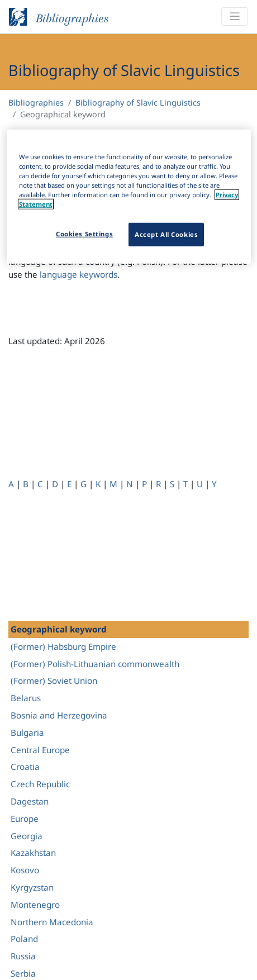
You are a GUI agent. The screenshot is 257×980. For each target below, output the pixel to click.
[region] (129, 197)
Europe (25, 819)
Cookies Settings (84, 234)
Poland (24, 939)
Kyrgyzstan (32, 887)
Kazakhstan (33, 853)
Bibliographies (36, 103)
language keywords (78, 274)
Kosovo (25, 870)
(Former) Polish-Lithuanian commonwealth (95, 664)
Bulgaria (27, 732)
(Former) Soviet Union (54, 681)
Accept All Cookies (166, 234)
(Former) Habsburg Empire (63, 646)
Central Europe (40, 750)
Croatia (25, 767)
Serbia (23, 973)
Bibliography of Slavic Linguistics (138, 103)
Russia (23, 956)
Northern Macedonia (52, 922)
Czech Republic (40, 784)
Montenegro (35, 905)
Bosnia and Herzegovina (59, 715)
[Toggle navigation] (235, 16)
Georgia (27, 836)
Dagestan (30, 801)
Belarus (26, 698)
